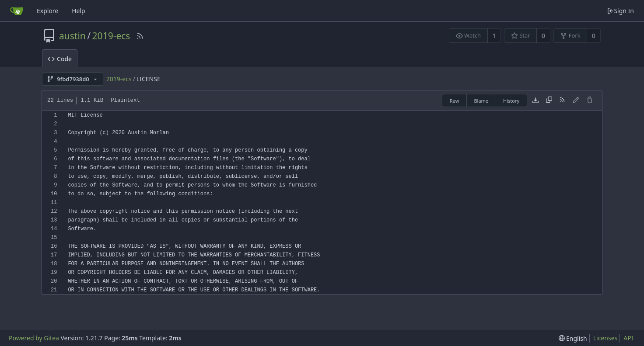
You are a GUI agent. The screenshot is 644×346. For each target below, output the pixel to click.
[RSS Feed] (140, 36)
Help (79, 11)
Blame (481, 101)
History (511, 101)
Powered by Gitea (34, 338)
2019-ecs (111, 36)
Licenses (605, 338)
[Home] (17, 11)
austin (72, 36)
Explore (47, 11)
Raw (455, 101)
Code (60, 59)
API (628, 338)
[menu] (573, 338)
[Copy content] (549, 100)
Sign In (620, 11)
